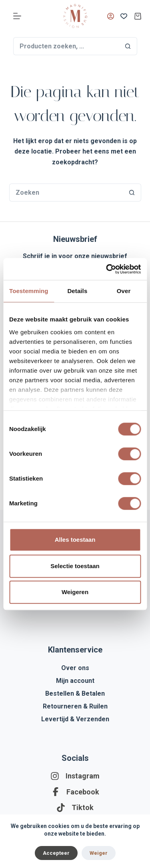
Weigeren (75, 592)
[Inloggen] (111, 16)
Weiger (99, 853)
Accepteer (56, 853)
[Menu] (17, 16)
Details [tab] (77, 291)
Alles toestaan (75, 540)
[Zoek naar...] (66, 46)
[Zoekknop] (128, 46)
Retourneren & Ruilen (75, 706)
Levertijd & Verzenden (75, 719)
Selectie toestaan (75, 566)
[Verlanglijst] (124, 16)
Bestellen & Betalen (75, 693)
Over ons (75, 668)
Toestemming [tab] (29, 291)
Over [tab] (124, 291)
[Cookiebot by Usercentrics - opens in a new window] (107, 269)
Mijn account (75, 681)
